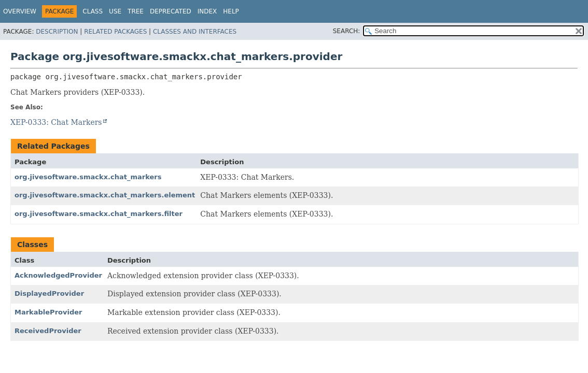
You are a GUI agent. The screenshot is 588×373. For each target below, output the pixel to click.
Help (231, 11)
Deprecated (171, 11)
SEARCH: (347, 31)
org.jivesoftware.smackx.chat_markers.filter (99, 214)
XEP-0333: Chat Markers (56, 122)
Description (57, 32)
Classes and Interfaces (195, 32)
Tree (136, 11)
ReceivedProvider (48, 331)
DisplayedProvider (49, 293)
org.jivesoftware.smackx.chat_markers (88, 177)
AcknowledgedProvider (58, 275)
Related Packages (115, 32)
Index (207, 11)
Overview (20, 11)
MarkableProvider (48, 312)
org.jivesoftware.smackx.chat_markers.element (105, 195)
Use (115, 11)
